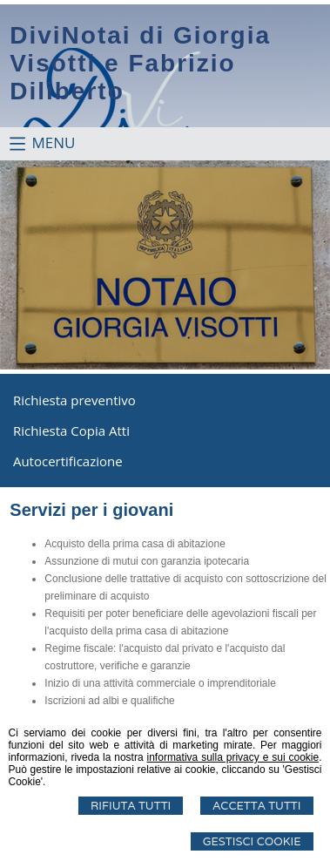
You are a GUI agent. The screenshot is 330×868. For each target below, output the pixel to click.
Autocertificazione (68, 461)
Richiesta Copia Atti (71, 431)
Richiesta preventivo (74, 400)
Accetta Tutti (256, 806)
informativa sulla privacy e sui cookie (233, 757)
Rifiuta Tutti (131, 806)
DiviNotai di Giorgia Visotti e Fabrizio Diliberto (140, 63)
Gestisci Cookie (252, 841)
